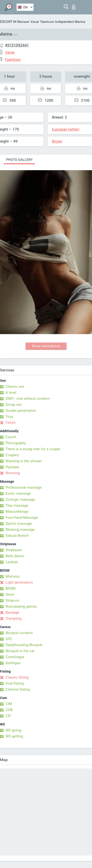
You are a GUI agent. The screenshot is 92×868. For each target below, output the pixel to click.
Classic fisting (17, 677)
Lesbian (12, 562)
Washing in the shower (24, 461)
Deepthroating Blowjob (24, 645)
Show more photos (46, 346)
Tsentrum (47, 22)
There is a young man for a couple (33, 449)
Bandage (12, 612)
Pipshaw (12, 467)
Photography (16, 443)
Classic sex (15, 387)
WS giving (13, 730)
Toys (9, 417)
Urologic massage (20, 500)
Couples (12, 455)
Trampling (13, 618)
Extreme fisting (18, 689)
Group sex (14, 405)
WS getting (14, 736)
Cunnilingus (15, 657)
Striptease (14, 550)
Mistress (13, 576)
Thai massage (17, 506)
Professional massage (24, 487)
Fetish (10, 423)
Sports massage (19, 524)
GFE (9, 639)
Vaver (35, 22)
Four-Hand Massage (22, 518)
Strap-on (12, 600)
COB (9, 710)
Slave (10, 594)
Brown (57, 141)
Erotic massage (18, 493)
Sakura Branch (17, 536)
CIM (9, 704)
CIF (8, 716)
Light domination (19, 582)
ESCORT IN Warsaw (15, 22)
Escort (11, 437)
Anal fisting (15, 683)
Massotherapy (17, 512)
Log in (74, 7)
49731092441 (17, 45)
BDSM (10, 588)
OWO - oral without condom (28, 399)
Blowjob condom (19, 633)
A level (11, 393)
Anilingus (13, 663)
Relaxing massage (20, 530)
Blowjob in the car (20, 651)
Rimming (13, 473)
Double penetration (21, 411)
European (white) (66, 129)
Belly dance (15, 556)
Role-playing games (21, 606)
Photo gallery (19, 160)
